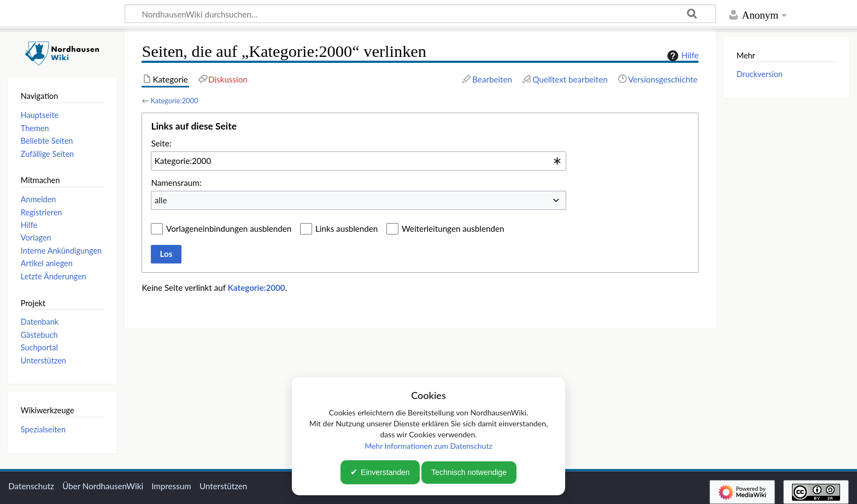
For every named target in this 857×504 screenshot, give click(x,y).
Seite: (161, 143)
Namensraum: (176, 183)
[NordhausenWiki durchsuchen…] (420, 14)
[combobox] (359, 161)
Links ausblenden (347, 228)
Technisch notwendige (469, 472)
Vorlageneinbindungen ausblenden (229, 228)
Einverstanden (385, 472)
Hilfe (682, 56)
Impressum (171, 486)
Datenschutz (31, 486)
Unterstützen (223, 486)
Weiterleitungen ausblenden (453, 228)
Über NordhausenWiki (103, 486)
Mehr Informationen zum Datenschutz (428, 446)
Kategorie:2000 (174, 101)
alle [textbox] (161, 200)
